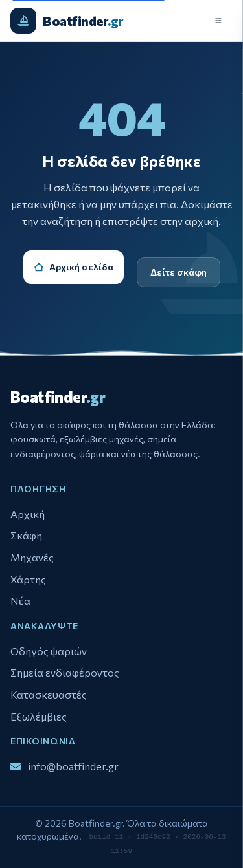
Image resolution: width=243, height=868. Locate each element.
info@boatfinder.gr (74, 765)
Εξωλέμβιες (39, 716)
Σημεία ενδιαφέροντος (65, 672)
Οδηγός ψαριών (49, 651)
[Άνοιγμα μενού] (218, 21)
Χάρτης (28, 579)
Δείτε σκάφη (179, 272)
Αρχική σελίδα (74, 267)
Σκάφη (26, 535)
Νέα (20, 601)
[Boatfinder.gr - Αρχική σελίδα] (67, 21)
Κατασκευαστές (49, 694)
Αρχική (28, 514)
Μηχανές (32, 557)
